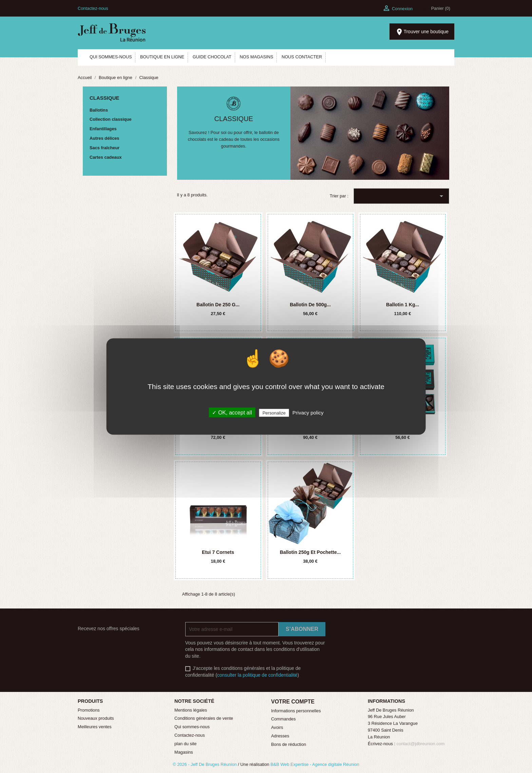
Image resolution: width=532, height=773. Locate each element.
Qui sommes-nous (192, 727)
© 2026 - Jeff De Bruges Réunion (205, 764)
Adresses (280, 736)
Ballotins (99, 110)
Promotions (89, 710)
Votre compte (293, 702)
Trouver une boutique (422, 32)
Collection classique (111, 119)
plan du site (185, 744)
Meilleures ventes (95, 727)
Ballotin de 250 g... (218, 305)
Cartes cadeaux (106, 157)
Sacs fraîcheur (104, 148)
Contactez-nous (93, 8)
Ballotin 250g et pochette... (310, 552)
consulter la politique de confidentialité (257, 675)
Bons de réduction (289, 744)
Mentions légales (191, 710)
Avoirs (277, 727)
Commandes (283, 719)
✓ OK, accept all (232, 413)
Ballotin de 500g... (310, 305)
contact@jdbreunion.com (421, 744)
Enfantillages (103, 129)
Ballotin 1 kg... (403, 305)
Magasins (184, 752)
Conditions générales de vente (204, 718)
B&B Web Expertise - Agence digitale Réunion (315, 764)
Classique (104, 98)
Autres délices (104, 138)
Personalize (274, 413)
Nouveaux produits (96, 718)
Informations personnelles (296, 711)
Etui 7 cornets (218, 552)
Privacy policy (308, 413)
